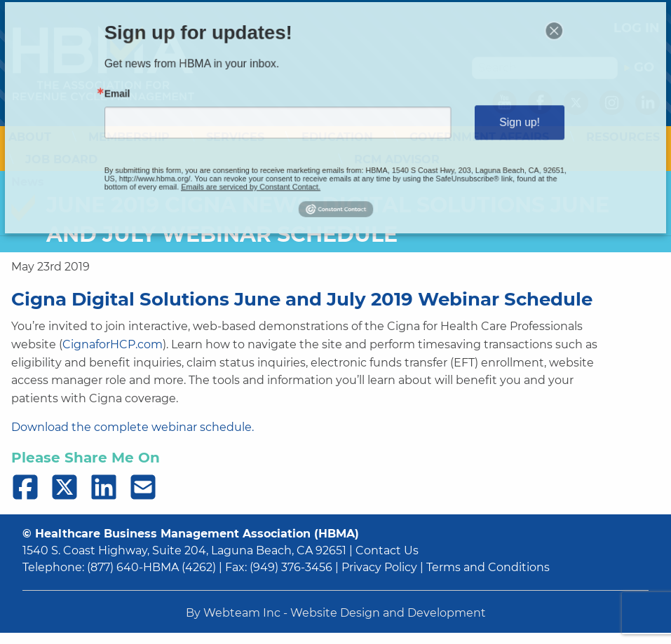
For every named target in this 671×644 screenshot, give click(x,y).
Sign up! (479, 122)
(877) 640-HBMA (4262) (151, 567)
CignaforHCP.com (113, 344)
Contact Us (387, 550)
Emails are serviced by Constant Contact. (270, 171)
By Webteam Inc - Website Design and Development (336, 613)
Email (166, 99)
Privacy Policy (379, 567)
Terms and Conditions (488, 567)
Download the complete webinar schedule (131, 427)
